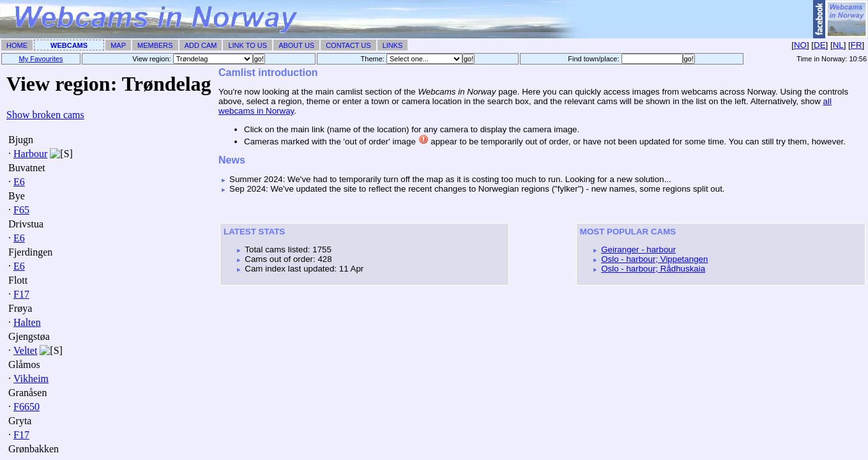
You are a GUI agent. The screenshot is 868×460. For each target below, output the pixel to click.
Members (155, 45)
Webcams (69, 45)
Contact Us (348, 45)
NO (800, 45)
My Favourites (41, 59)
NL (838, 45)
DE (820, 45)
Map (118, 45)
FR (857, 45)
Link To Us (247, 45)
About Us (296, 45)
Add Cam (201, 45)
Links (393, 45)
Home (17, 45)
